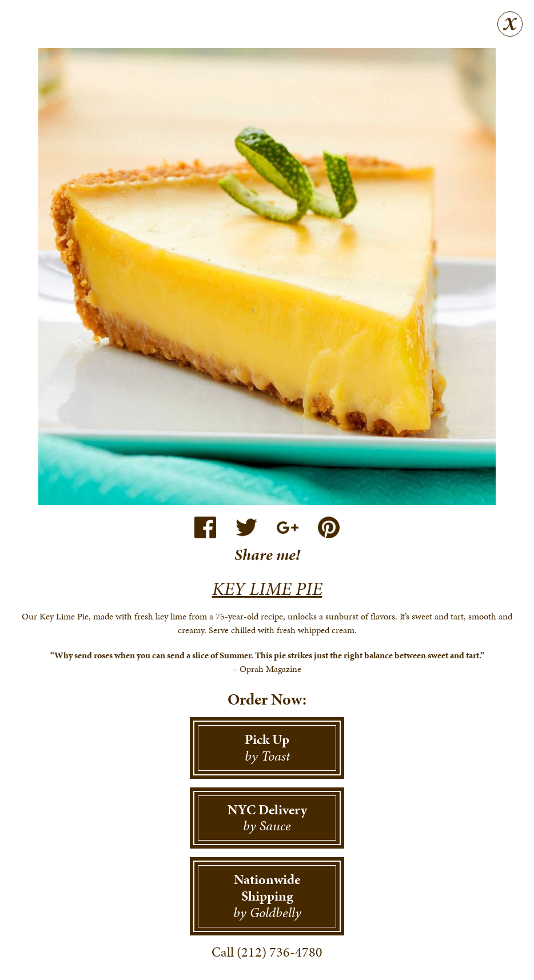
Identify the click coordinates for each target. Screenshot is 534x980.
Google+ (288, 527)
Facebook (205, 527)
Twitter (246, 527)
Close (510, 24)
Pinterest (329, 527)
